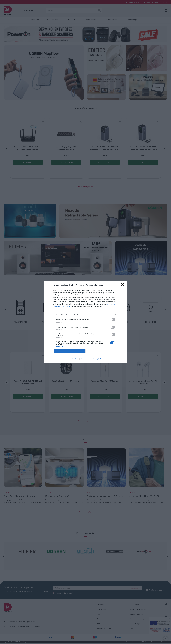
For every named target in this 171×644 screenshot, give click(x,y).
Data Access (85, 359)
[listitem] (85, 315)
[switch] (113, 320)
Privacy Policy (98, 359)
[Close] (123, 285)
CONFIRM (70, 351)
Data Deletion (73, 359)
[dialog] (85, 322)
